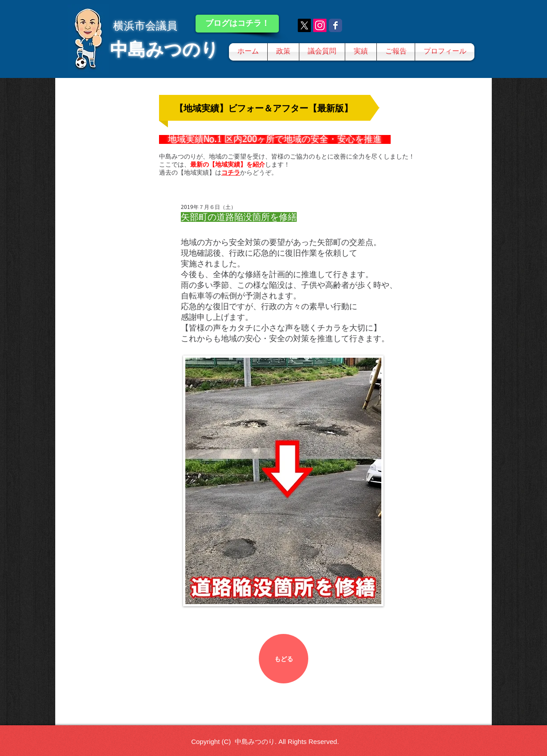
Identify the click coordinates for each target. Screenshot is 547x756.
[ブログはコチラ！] (237, 24)
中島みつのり (164, 49)
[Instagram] (320, 25)
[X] (304, 25)
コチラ (231, 172)
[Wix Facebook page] (335, 25)
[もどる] (284, 659)
